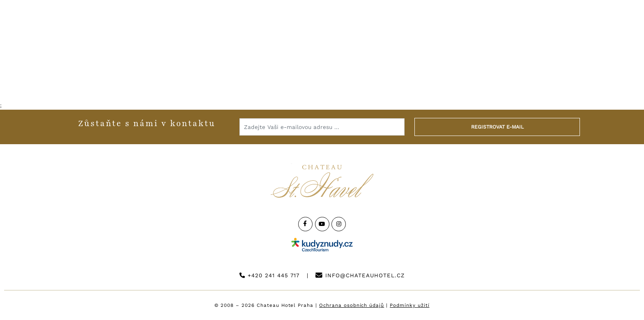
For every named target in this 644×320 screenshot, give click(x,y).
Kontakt (489, 29)
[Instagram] (339, 224)
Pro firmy (359, 76)
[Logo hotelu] (322, 35)
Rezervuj (601, 30)
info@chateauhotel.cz (360, 275)
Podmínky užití (409, 305)
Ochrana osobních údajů (352, 305)
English (542, 29)
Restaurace (191, 76)
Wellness (253, 76)
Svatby (306, 76)
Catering (416, 76)
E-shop (507, 76)
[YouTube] (322, 224)
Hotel (135, 76)
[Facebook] (305, 224)
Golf (463, 76)
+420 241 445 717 (269, 275)
